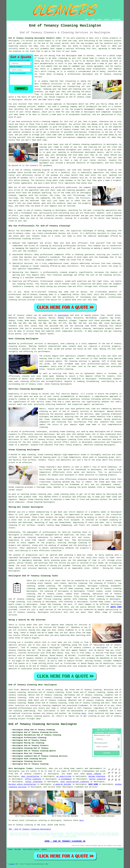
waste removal (94, 774)
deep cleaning (103, 414)
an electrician (64, 776)
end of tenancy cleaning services (54, 596)
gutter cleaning (97, 779)
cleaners (13, 326)
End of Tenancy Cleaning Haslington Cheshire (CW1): (35, 38)
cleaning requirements (20, 607)
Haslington (63, 315)
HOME (87, 20)
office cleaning (33, 779)
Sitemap (10, 849)
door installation (30, 776)
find (16, 690)
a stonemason (65, 779)
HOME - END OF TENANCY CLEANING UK (65, 841)
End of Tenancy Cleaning (31, 849)
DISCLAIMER (116, 20)
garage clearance (97, 776)
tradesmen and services (86, 787)
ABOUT (99, 20)
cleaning (70, 517)
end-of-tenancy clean (19, 233)
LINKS (93, 20)
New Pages (18, 849)
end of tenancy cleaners (28, 774)
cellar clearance (34, 782)
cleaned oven (28, 376)
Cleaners (44, 849)
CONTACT (107, 20)
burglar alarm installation (22, 784)
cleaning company (40, 558)
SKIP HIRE (93, 784)
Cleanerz (12, 864)
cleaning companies (52, 706)
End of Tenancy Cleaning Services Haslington (43, 724)
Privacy (120, 849)
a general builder (62, 784)
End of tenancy (17, 315)
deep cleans (105, 602)
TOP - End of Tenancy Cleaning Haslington (30, 829)
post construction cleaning (75, 782)
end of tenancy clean (32, 384)
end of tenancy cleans (50, 594)
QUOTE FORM (116, 607)
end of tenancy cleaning (78, 328)
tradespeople (88, 771)
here (84, 713)
